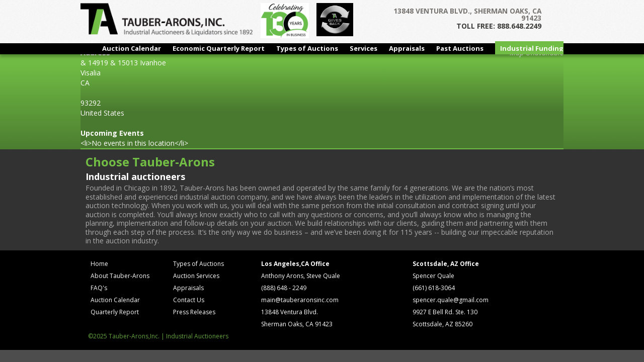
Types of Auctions (307, 48)
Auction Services (196, 276)
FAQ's (99, 288)
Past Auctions (460, 48)
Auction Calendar (132, 48)
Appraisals (407, 48)
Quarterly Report (115, 312)
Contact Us (189, 300)
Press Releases (194, 312)
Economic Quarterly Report (219, 48)
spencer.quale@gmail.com (451, 300)
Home (99, 264)
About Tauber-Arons (120, 276)
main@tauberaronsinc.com (300, 300)
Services (364, 48)
